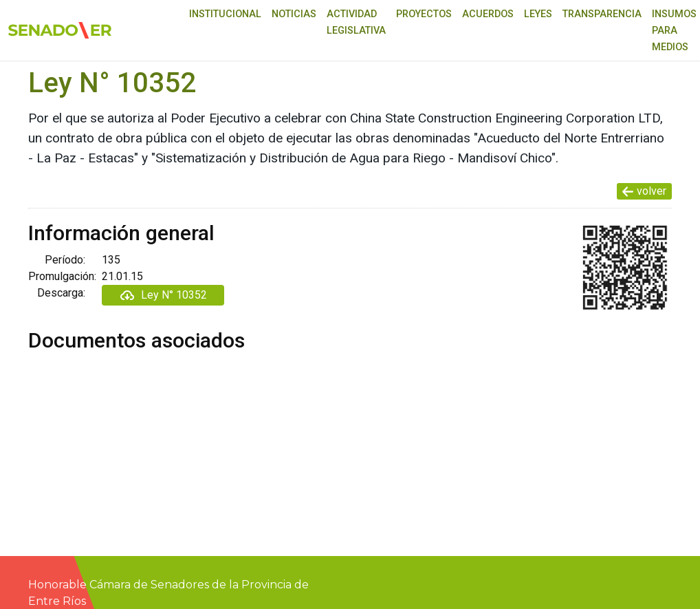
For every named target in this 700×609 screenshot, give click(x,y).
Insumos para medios (674, 31)
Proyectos (424, 14)
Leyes (538, 14)
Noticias (294, 14)
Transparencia (602, 14)
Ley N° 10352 (163, 295)
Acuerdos (488, 14)
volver (644, 191)
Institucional (225, 14)
